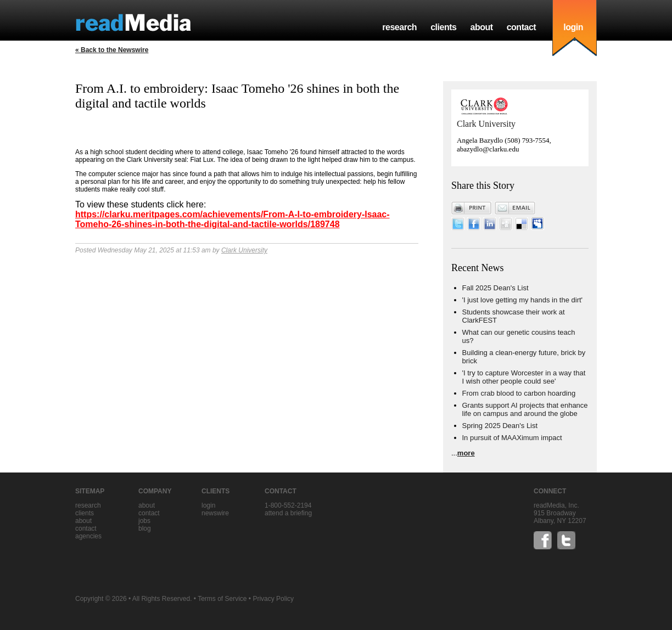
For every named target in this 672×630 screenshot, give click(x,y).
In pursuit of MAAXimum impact (512, 438)
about (481, 27)
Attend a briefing (288, 513)
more (466, 453)
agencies (88, 536)
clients (443, 27)
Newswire (215, 513)
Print (472, 208)
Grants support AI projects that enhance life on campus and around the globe (525, 409)
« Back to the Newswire (112, 50)
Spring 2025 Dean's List (500, 426)
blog (145, 528)
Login (208, 505)
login (573, 27)
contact (522, 27)
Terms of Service (222, 599)
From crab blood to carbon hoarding (519, 393)
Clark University (244, 250)
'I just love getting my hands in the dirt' (523, 300)
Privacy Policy (273, 599)
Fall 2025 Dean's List (495, 288)
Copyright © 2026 (101, 599)
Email (515, 208)
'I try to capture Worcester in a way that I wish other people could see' (524, 377)
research (399, 27)
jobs (144, 521)
